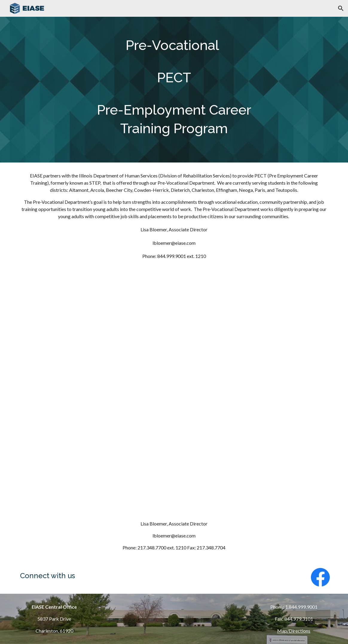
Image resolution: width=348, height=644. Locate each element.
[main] (174, 90)
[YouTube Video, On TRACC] (174, 452)
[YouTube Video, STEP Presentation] (174, 334)
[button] (341, 8)
